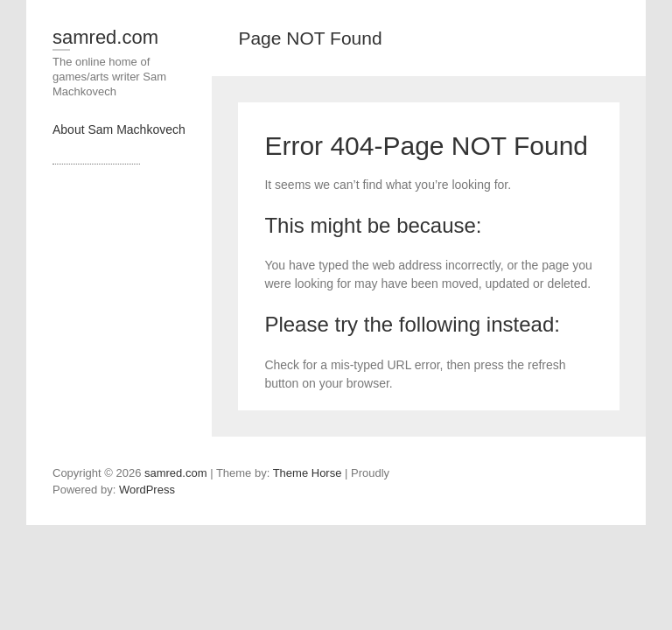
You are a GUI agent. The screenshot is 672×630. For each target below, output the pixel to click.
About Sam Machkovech (119, 129)
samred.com (105, 37)
